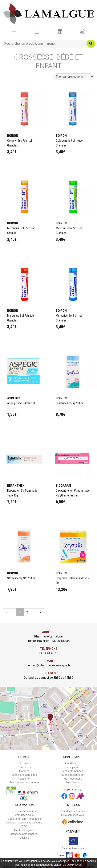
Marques (24, 771)
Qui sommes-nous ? (24, 811)
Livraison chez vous (73, 815)
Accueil (24, 764)
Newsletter (24, 779)
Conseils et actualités (24, 775)
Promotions (24, 767)
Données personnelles (24, 834)
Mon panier (73, 767)
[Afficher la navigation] (14, 31)
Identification (73, 764)
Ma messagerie (73, 779)
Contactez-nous (24, 815)
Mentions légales (24, 830)
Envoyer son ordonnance (24, 783)
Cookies (24, 838)
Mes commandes (73, 771)
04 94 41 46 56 (49, 653)
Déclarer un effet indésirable (24, 819)
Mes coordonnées (73, 775)
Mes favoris (73, 783)
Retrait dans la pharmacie (73, 811)
